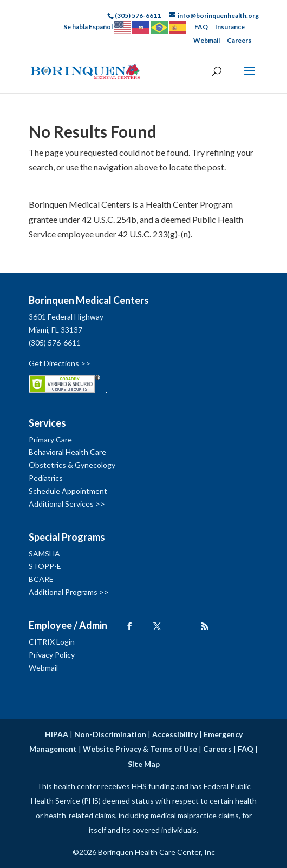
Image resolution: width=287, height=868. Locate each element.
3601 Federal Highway (66, 317)
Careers (239, 40)
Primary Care (50, 439)
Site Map (144, 764)
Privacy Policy (52, 655)
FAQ (201, 27)
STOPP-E (45, 566)
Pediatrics (46, 478)
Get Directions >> (60, 363)
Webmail (207, 40)
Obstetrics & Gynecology (72, 465)
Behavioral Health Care (67, 452)
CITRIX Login (52, 642)
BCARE (41, 579)
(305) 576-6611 (55, 343)
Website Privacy (112, 749)
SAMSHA (44, 554)
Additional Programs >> (69, 592)
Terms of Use (174, 749)
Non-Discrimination (110, 734)
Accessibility (175, 734)
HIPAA (57, 734)
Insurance (230, 27)
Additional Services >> (67, 504)
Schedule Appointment (68, 491)
